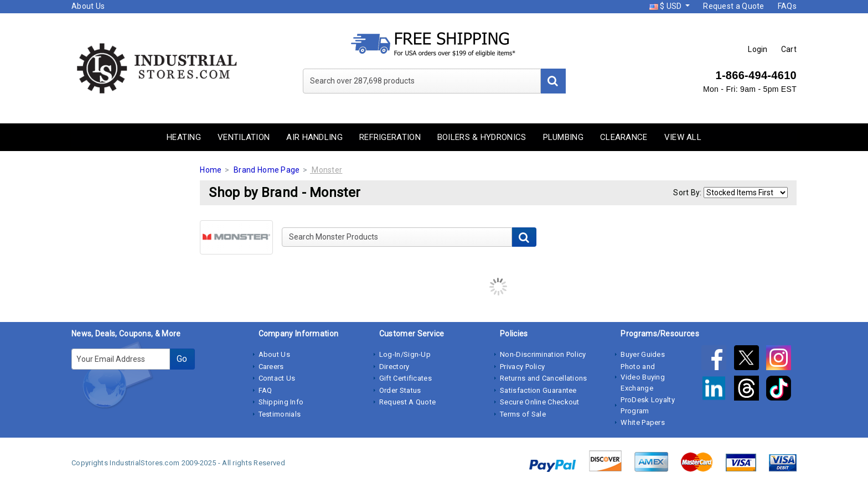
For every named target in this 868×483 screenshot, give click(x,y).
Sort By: (687, 193)
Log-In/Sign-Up (405, 354)
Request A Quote (408, 402)
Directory (394, 367)
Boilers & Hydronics (482, 137)
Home (211, 170)
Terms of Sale (523, 414)
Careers (271, 367)
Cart (789, 49)
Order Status (400, 390)
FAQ (265, 390)
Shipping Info (281, 402)
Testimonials (280, 414)
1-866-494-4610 (756, 75)
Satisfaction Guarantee (538, 390)
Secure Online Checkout (540, 402)
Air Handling (314, 137)
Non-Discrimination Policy (543, 354)
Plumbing (563, 137)
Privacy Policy (522, 367)
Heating (184, 137)
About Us (88, 6)
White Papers (643, 422)
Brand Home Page (267, 170)
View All (683, 137)
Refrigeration (390, 137)
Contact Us (277, 378)
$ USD (666, 6)
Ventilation (244, 137)
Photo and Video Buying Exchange (643, 377)
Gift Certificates (405, 378)
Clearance (624, 137)
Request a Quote (734, 6)
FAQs (787, 6)
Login (758, 49)
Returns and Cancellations (544, 378)
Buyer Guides (643, 354)
